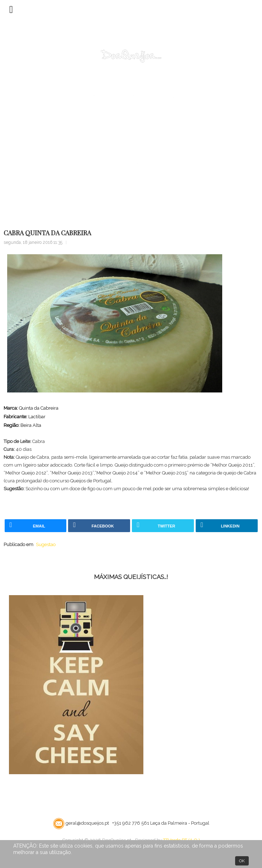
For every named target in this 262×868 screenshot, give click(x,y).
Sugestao (77, 202)
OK (242, 861)
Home (17, 202)
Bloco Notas (45, 202)
